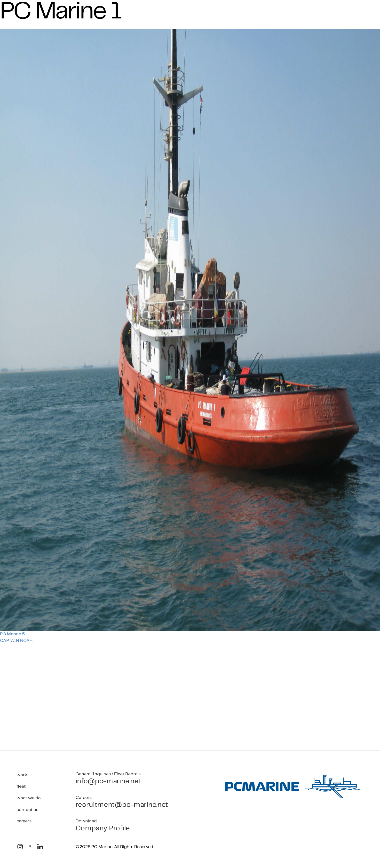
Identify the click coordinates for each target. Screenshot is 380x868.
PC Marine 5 (12, 634)
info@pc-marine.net (108, 782)
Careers (24, 821)
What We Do (29, 798)
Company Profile (103, 829)
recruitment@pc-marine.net (122, 805)
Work (22, 775)
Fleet (21, 787)
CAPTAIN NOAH (16, 641)
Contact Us (27, 810)
